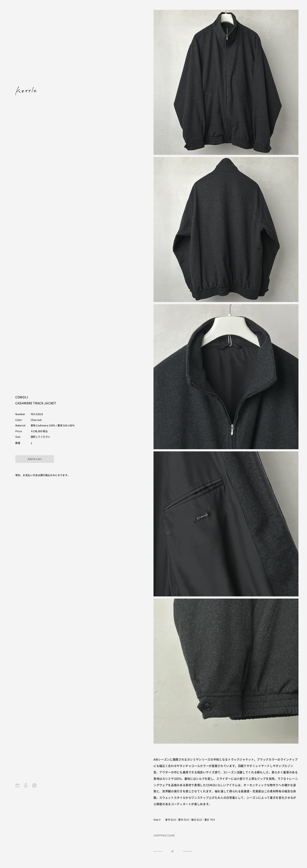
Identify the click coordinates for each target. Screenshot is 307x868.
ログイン (26, 787)
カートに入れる (35, 459)
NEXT (157, 852)
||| (172, 852)
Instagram (34, 787)
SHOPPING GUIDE (164, 836)
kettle (26, 91)
